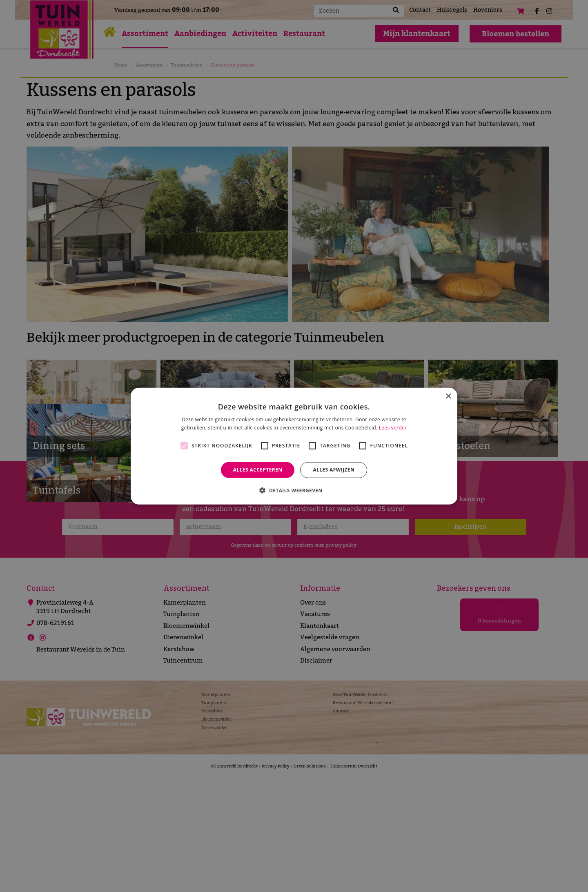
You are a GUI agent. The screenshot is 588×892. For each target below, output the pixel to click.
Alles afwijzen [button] (334, 470)
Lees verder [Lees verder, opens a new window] (393, 428)
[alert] (294, 446)
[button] (294, 490)
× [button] (448, 396)
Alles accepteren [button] (258, 470)
